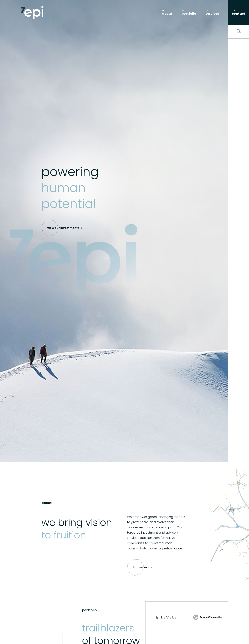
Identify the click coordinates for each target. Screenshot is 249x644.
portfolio (189, 14)
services (212, 14)
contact (239, 14)
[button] (65, 228)
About (167, 14)
